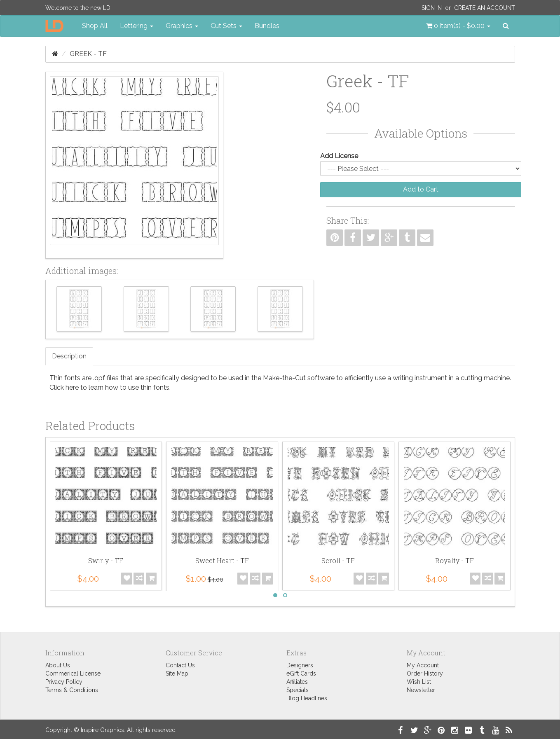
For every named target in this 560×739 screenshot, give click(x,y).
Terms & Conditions (72, 690)
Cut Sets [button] (226, 26)
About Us (58, 665)
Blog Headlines (307, 698)
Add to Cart (421, 189)
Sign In (432, 8)
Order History (425, 674)
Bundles (267, 26)
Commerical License (73, 674)
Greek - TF (88, 54)
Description (69, 356)
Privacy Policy (64, 682)
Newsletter (421, 690)
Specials (298, 690)
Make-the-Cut (284, 378)
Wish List (419, 682)
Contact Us (180, 665)
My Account (423, 665)
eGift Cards (301, 674)
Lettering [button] (137, 26)
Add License (339, 156)
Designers (300, 665)
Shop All (95, 26)
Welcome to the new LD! (78, 8)
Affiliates (297, 682)
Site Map (177, 674)
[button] (458, 26)
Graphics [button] (182, 26)
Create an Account (485, 8)
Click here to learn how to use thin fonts (109, 387)
